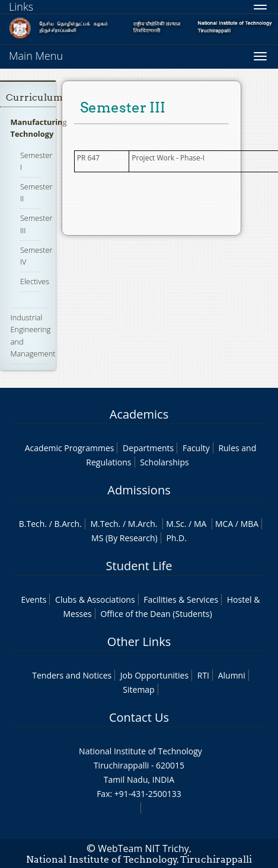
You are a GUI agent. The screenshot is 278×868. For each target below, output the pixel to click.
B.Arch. (68, 524)
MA (200, 524)
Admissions (139, 490)
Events (34, 599)
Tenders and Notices (72, 675)
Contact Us (139, 717)
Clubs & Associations (95, 599)
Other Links (139, 642)
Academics (139, 414)
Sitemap (138, 689)
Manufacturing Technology (39, 128)
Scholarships (164, 462)
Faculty (196, 448)
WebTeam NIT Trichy (143, 848)
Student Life (139, 566)
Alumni (232, 675)
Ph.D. (176, 538)
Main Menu (36, 56)
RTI (203, 675)
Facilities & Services (181, 599)
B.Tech (32, 524)
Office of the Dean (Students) (156, 614)
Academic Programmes (70, 448)
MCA (224, 524)
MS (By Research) (124, 538)
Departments (148, 448)
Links (21, 7)
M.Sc (175, 524)
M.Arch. (143, 524)
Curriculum (34, 97)
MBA (250, 524)
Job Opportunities (154, 675)
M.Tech (104, 524)
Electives (35, 281)
